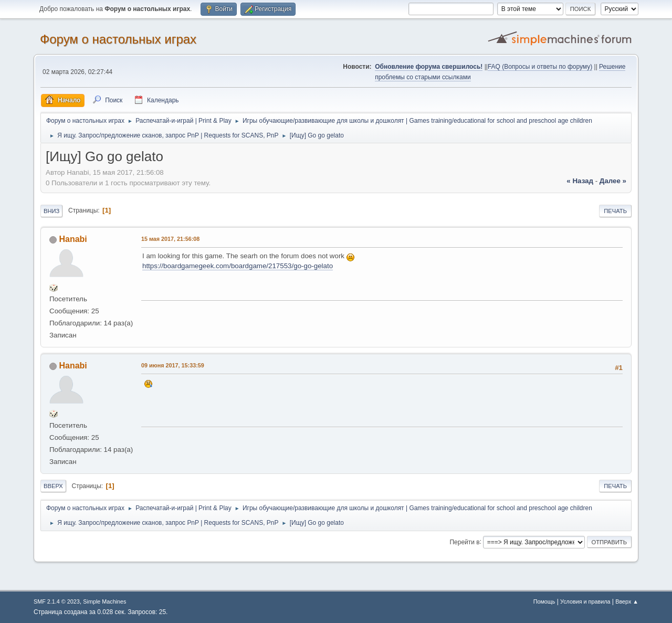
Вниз (51, 211)
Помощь (544, 601)
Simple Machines (104, 601)
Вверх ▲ (627, 601)
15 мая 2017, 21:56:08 (170, 239)
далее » (613, 181)
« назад (580, 181)
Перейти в (464, 542)
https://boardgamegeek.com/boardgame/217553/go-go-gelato (238, 266)
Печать (615, 211)
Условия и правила (585, 601)
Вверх (53, 486)
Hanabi (73, 239)
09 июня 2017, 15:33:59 (173, 365)
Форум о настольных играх (118, 39)
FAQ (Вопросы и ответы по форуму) (540, 67)
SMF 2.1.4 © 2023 (57, 601)
